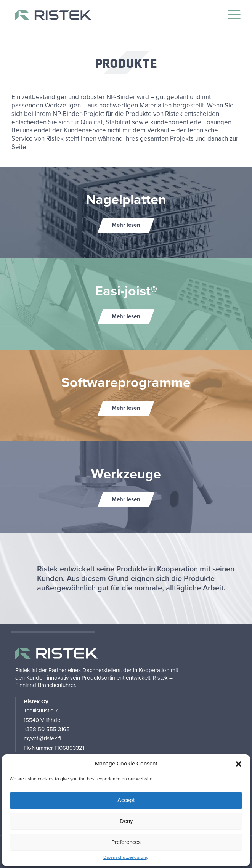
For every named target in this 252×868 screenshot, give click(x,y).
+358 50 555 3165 (47, 729)
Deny (126, 821)
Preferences (126, 842)
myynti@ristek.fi (43, 738)
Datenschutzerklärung (126, 858)
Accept (126, 800)
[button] (239, 764)
